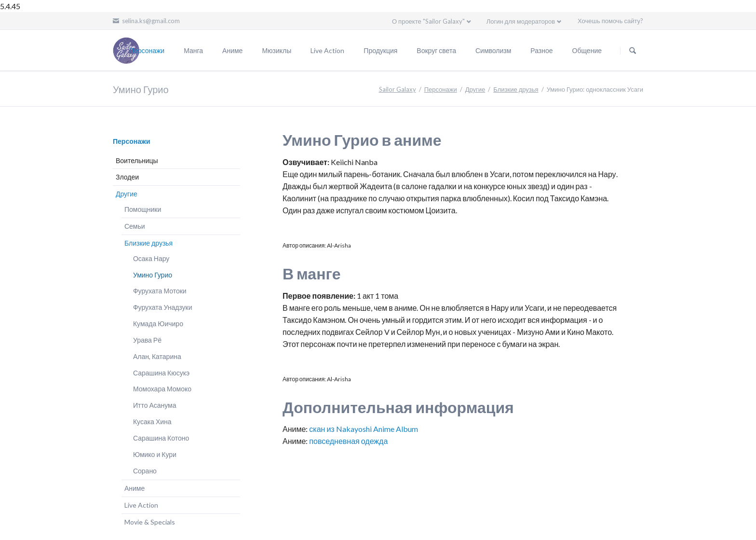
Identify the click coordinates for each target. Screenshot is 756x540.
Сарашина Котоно (161, 438)
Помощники (143, 209)
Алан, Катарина (157, 356)
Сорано (145, 471)
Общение (587, 50)
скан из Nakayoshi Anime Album (363, 429)
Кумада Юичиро (158, 324)
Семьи (135, 226)
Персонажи (147, 50)
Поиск (633, 51)
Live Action (327, 50)
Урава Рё (147, 340)
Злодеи (127, 177)
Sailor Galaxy (398, 89)
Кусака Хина (152, 422)
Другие (475, 89)
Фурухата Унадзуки (163, 307)
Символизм (493, 50)
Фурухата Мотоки (160, 291)
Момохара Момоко (162, 389)
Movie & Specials (150, 522)
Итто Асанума (155, 405)
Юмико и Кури (155, 454)
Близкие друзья (516, 89)
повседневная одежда (348, 441)
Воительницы (137, 160)
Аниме (232, 50)
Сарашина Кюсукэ (161, 373)
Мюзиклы (277, 50)
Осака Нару (151, 258)
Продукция (380, 50)
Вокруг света (436, 50)
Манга (193, 50)
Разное (541, 50)
